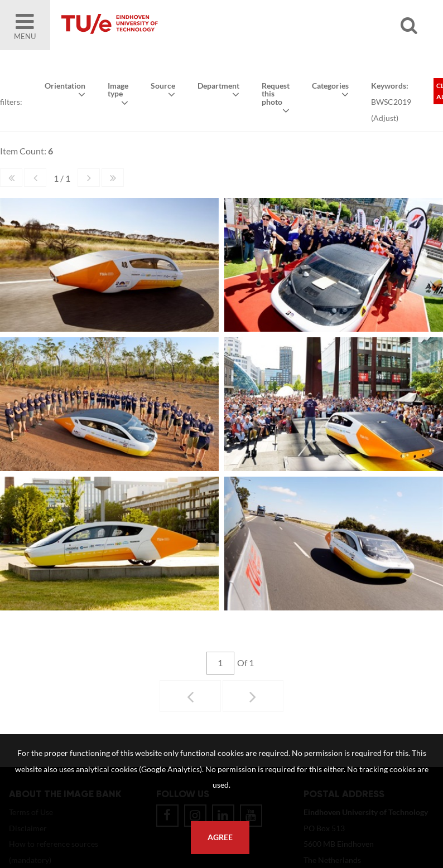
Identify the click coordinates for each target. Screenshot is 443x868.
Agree (220, 837)
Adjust (384, 117)
